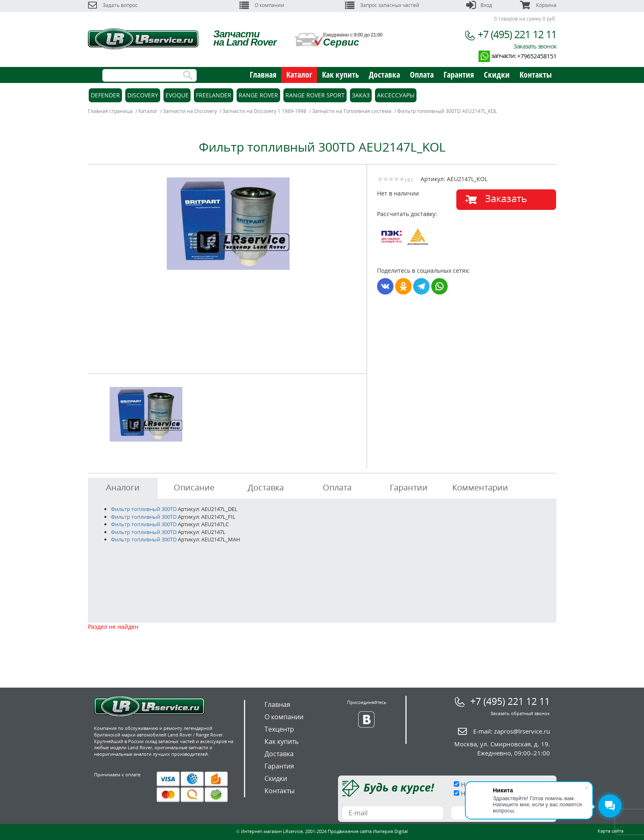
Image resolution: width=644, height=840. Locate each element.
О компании (262, 5)
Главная (263, 75)
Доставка (384, 75)
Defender (105, 95)
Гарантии (409, 487)
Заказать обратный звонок (520, 713)
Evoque (177, 95)
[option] (228, 224)
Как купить (340, 75)
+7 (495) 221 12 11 (517, 34)
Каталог (299, 75)
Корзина (538, 5)
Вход (479, 5)
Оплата (422, 75)
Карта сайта (611, 831)
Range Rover (258, 95)
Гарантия (459, 75)
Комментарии (480, 487)
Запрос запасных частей (382, 5)
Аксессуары (396, 95)
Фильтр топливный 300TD (144, 509)
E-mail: (512, 731)
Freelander (214, 95)
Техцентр (279, 729)
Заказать (506, 198)
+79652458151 (537, 56)
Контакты (536, 75)
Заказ (361, 95)
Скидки (497, 75)
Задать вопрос (113, 5)
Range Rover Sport (315, 95)
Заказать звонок (535, 46)
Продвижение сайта (350, 831)
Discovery (143, 95)
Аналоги (123, 487)
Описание (194, 487)
